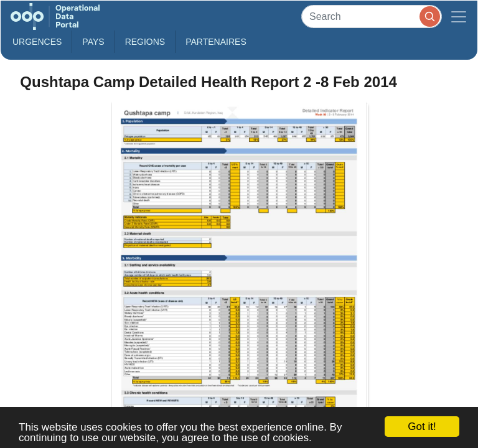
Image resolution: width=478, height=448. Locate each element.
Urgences (37, 42)
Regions (145, 42)
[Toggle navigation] (459, 16)
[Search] (372, 16)
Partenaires (216, 42)
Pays (93, 42)
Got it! (422, 427)
